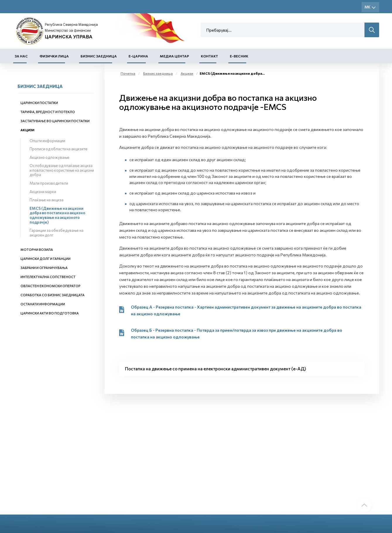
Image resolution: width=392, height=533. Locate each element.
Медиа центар (174, 56)
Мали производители (49, 183)
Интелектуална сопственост (48, 277)
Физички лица (54, 56)
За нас (21, 56)
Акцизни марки (43, 192)
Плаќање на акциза (47, 200)
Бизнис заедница (99, 56)
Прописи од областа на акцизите (59, 149)
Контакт (209, 56)
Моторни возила (37, 250)
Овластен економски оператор (51, 286)
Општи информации (47, 141)
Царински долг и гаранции (46, 259)
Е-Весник (239, 56)
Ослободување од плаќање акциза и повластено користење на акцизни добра (62, 170)
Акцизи (27, 130)
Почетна (128, 73)
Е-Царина (138, 56)
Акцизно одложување (49, 157)
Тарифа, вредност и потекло (48, 112)
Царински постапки (39, 103)
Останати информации (43, 304)
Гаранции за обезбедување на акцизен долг (57, 233)
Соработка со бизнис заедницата (53, 295)
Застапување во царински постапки (55, 121)
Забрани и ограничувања (44, 268)
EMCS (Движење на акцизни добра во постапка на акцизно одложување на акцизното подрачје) (57, 215)
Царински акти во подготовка (50, 313)
